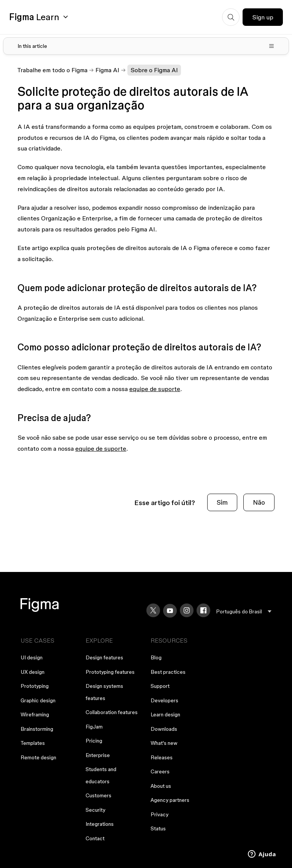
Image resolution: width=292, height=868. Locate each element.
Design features (104, 657)
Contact (95, 838)
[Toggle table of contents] (146, 46)
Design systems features (104, 692)
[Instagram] (187, 610)
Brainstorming (37, 729)
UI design (32, 657)
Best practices (168, 672)
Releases (162, 757)
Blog (156, 657)
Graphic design (38, 700)
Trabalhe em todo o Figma (52, 70)
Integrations (100, 824)
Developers (164, 700)
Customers (98, 795)
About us (161, 786)
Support (160, 686)
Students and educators (101, 775)
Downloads (164, 729)
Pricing (94, 741)
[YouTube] (170, 611)
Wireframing (35, 714)
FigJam (94, 727)
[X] (153, 610)
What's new (164, 743)
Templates (33, 743)
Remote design (38, 757)
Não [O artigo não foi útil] (259, 502)
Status (158, 828)
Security (95, 810)
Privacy (159, 814)
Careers (160, 771)
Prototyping (35, 686)
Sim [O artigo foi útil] (222, 502)
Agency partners (170, 800)
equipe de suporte (155, 389)
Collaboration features (112, 712)
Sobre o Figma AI (154, 70)
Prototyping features (110, 672)
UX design (33, 672)
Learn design (165, 714)
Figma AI (107, 70)
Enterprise (98, 755)
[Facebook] (203, 610)
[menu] (244, 612)
